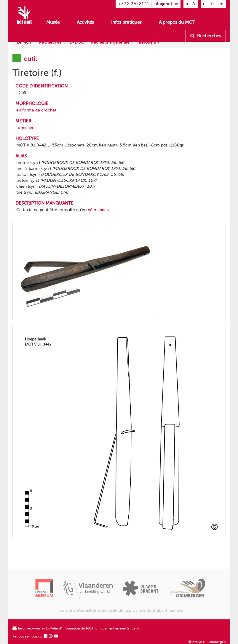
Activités (85, 22)
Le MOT (24, 42)
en (221, 4)
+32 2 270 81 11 (134, 4)
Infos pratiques (126, 22)
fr (213, 4)
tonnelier (25, 128)
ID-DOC (76, 42)
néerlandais (98, 210)
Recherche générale (110, 42)
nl (205, 4)
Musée (53, 22)
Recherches (206, 36)
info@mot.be (166, 4)
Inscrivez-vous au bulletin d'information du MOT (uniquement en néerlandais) (76, 628)
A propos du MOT (177, 22)
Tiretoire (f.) (148, 42)
